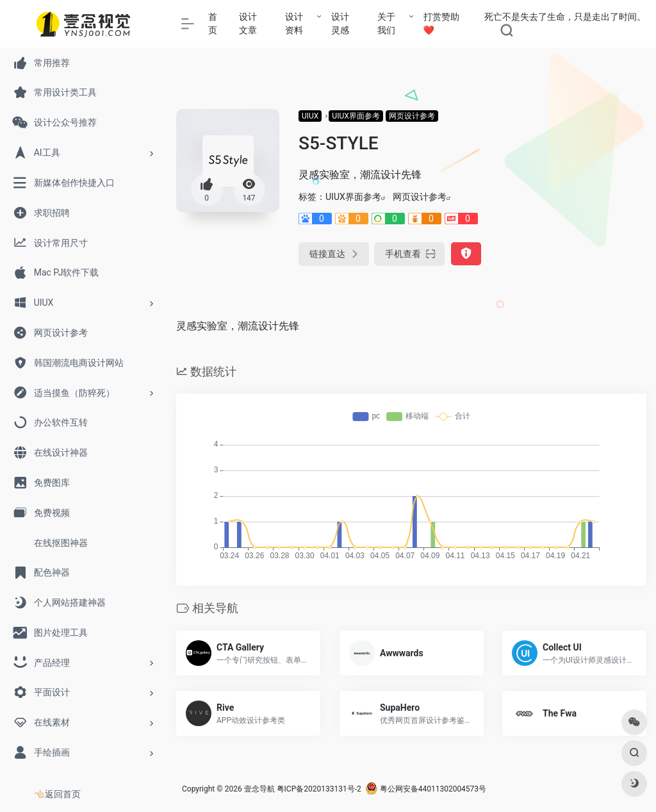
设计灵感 (340, 23)
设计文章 (248, 23)
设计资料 (294, 23)
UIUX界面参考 (356, 116)
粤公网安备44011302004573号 (426, 789)
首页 (213, 23)
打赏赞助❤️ (441, 23)
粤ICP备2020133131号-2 (319, 789)
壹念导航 (259, 789)
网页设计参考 (412, 116)
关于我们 (386, 23)
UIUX (310, 116)
